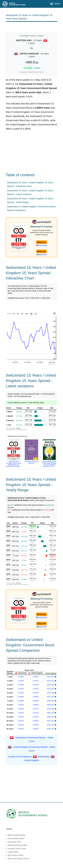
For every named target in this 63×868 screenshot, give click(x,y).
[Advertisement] (34, 27)
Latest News (13, 852)
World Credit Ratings (16, 835)
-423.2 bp (50, 693)
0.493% (21, 717)
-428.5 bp (50, 681)
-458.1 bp (50, 713)
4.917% (36, 709)
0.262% (21, 693)
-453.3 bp (50, 709)
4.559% (36, 697)
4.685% (36, 701)
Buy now (42, 242)
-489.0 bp (50, 717)
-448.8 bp (50, 705)
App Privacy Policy (16, 855)
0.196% (21, 685)
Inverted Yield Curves (17, 849)
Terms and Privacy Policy (18, 859)
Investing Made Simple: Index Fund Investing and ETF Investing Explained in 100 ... (49, 464)
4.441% (36, 689)
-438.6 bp (50, 701)
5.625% (36, 729)
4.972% (36, 713)
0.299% (21, 701)
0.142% (21, 681)
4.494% (36, 693)
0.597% (21, 721)
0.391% (21, 713)
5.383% (36, 717)
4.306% (36, 677)
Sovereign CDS (14, 842)
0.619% (21, 725)
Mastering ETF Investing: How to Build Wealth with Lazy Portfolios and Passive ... (14, 464)
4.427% (36, 681)
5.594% (36, 721)
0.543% (21, 729)
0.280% (21, 677)
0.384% (21, 709)
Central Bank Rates (16, 839)
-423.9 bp (50, 685)
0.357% (21, 705)
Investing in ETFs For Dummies (31, 462)
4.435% (36, 685)
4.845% (36, 705)
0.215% (21, 689)
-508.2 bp (50, 729)
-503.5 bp (50, 725)
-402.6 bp (50, 677)
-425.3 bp (50, 697)
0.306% (21, 697)
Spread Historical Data (17, 845)
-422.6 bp (50, 689)
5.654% (36, 725)
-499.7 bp (50, 721)
